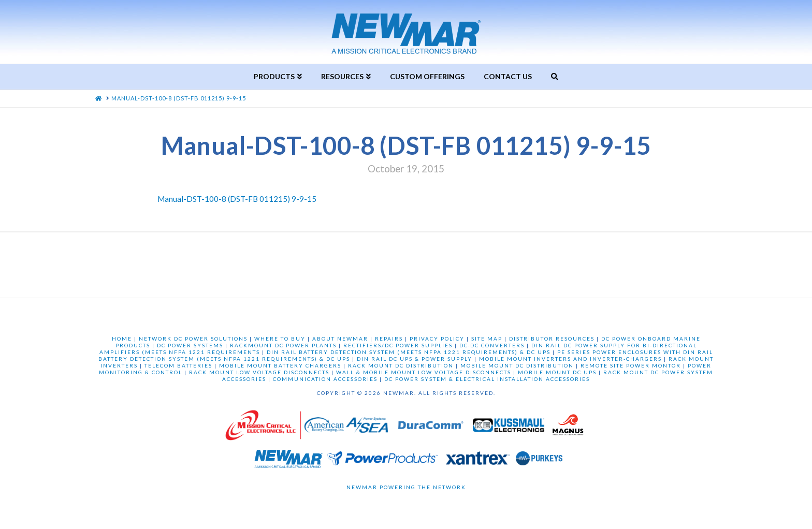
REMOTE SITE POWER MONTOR (631, 365)
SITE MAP (487, 339)
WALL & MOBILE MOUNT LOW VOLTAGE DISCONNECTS (424, 372)
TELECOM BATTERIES (178, 365)
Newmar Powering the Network (406, 487)
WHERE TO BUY (280, 339)
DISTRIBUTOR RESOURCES (552, 339)
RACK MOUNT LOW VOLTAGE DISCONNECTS (259, 372)
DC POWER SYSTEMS (190, 345)
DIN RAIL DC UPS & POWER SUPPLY (415, 359)
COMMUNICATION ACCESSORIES (325, 379)
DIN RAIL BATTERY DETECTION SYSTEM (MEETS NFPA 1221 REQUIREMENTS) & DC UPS (409, 352)
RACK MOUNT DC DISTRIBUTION (401, 365)
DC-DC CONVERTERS (492, 345)
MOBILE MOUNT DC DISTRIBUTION (517, 365)
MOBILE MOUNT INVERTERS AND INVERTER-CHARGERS (570, 359)
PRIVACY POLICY (437, 339)
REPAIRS (389, 339)
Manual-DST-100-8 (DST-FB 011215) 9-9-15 (237, 199)
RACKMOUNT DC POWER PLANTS (283, 345)
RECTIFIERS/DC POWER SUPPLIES (398, 345)
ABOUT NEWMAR (340, 339)
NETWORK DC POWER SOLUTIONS (193, 339)
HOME (122, 339)
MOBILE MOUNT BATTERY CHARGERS (280, 365)
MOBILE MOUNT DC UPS (557, 372)
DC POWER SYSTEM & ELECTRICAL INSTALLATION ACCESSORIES (487, 379)
